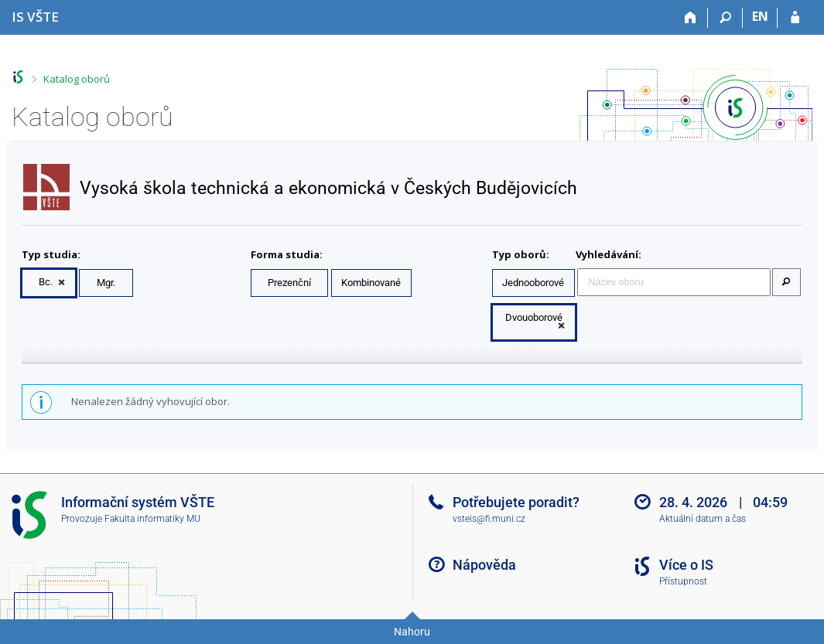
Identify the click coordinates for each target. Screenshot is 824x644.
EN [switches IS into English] (760, 16)
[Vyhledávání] (725, 18)
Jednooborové (533, 283)
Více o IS (686, 565)
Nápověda (484, 565)
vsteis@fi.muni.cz (489, 519)
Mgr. (106, 283)
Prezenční (289, 283)
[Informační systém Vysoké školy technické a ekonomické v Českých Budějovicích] (35, 17)
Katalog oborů (77, 79)
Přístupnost (683, 581)
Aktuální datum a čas (703, 519)
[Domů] (691, 18)
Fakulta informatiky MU (152, 519)
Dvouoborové (534, 317)
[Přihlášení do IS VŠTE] (795, 18)
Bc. (46, 282)
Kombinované (371, 283)
